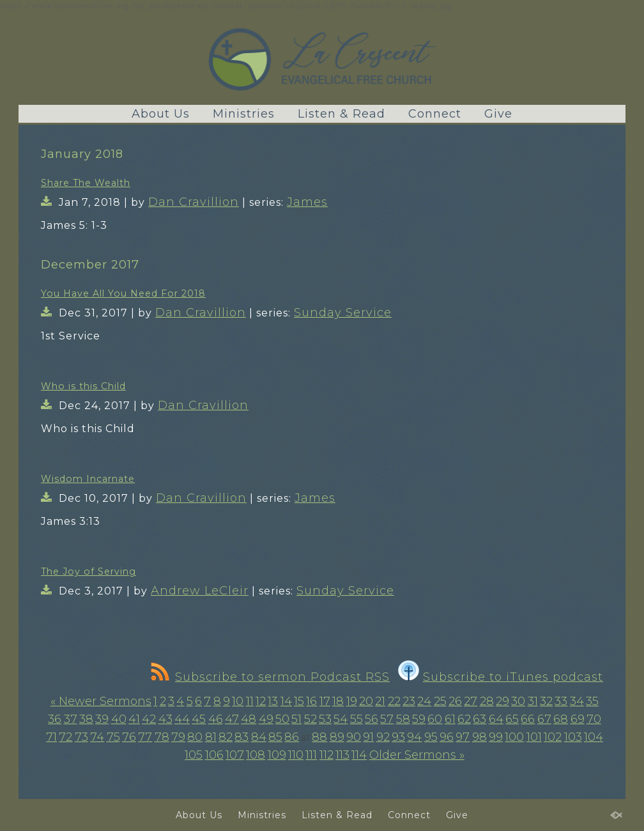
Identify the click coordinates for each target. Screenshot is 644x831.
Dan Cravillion (194, 202)
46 (216, 719)
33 (561, 701)
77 (145, 737)
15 (299, 701)
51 (296, 719)
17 (325, 701)
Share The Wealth (86, 183)
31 (533, 701)
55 (356, 719)
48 (249, 719)
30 (518, 701)
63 (479, 719)
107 (235, 755)
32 (546, 701)
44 (182, 719)
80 (195, 737)
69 (578, 719)
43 (165, 719)
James (307, 202)
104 (594, 737)
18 (338, 701)
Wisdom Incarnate (88, 479)
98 (479, 737)
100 (514, 737)
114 (359, 755)
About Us (161, 114)
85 (275, 737)
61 (450, 719)
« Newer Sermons (101, 701)
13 (273, 701)
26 (455, 701)
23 (409, 701)
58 (403, 719)
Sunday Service (343, 313)
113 (342, 755)
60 (435, 719)
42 (149, 719)
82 (226, 737)
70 (594, 719)
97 (463, 737)
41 (134, 719)
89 (337, 737)
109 (277, 755)
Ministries (244, 114)
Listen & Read (341, 114)
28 (487, 701)
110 (296, 755)
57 (387, 719)
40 (119, 719)
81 (211, 737)
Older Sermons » (417, 755)
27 (471, 701)
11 (250, 701)
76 (129, 737)
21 (380, 701)
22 (394, 701)
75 (113, 737)
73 (81, 737)
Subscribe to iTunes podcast (501, 677)
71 (51, 737)
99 (496, 737)
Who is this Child (83, 386)
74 (97, 737)
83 (241, 737)
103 (573, 737)
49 (266, 719)
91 (368, 737)
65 (512, 719)
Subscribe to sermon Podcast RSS (270, 677)
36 (55, 719)
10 (238, 701)
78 (162, 737)
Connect (435, 114)
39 (102, 719)
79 (178, 737)
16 (311, 701)
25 (440, 701)
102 (553, 737)
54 (341, 719)
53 (325, 719)
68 (561, 719)
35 (592, 701)
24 (424, 701)
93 (398, 737)
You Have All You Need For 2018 (123, 293)
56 (372, 719)
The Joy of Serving (88, 571)
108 (256, 755)
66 (528, 719)
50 (282, 719)
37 (71, 719)
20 (366, 701)
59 (419, 719)
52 (310, 719)
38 (86, 719)
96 (447, 737)
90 (354, 737)
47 (232, 719)
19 (352, 701)
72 (65, 737)
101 (534, 737)
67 (544, 719)
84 (259, 737)
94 (414, 737)
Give (498, 114)
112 (326, 755)
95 (431, 737)
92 (383, 737)
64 (496, 719)
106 (214, 755)
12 (261, 701)
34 (577, 701)
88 (319, 737)
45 (199, 719)
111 (311, 755)
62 (464, 719)
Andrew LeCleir (200, 591)
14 (286, 701)
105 (194, 755)
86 (292, 737)
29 (502, 701)
